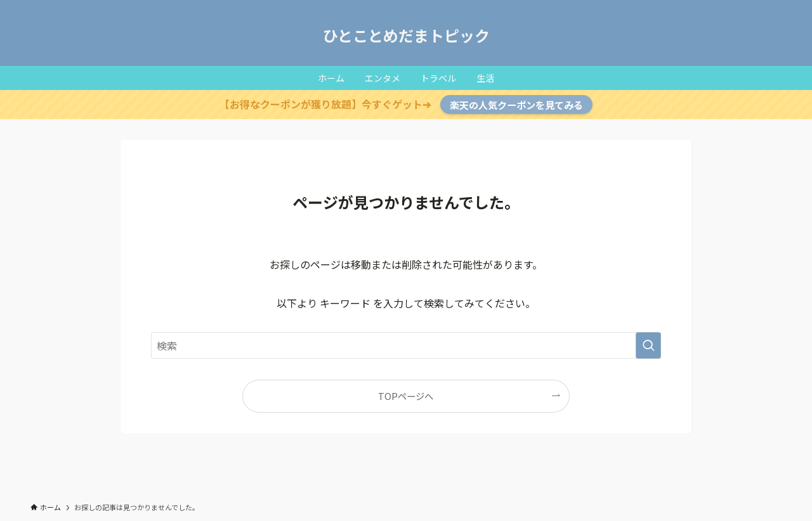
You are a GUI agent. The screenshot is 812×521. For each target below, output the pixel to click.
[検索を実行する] (648, 345)
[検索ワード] (406, 345)
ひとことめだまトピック (406, 35)
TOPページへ (406, 396)
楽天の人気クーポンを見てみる (516, 105)
